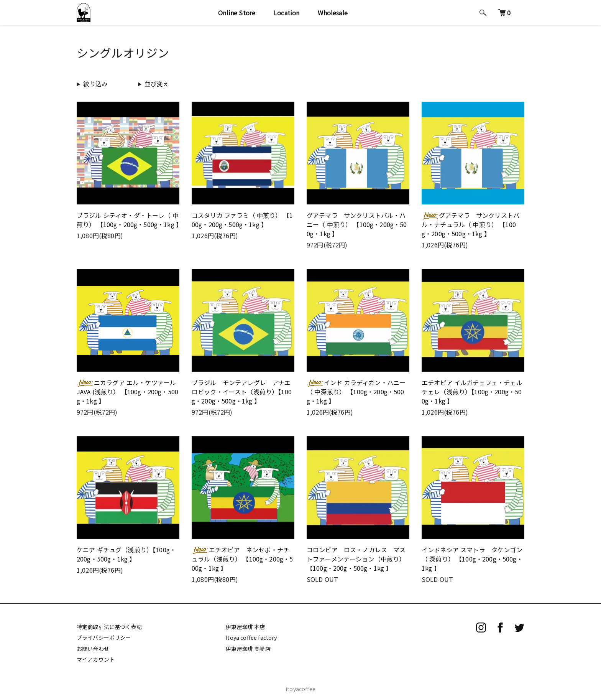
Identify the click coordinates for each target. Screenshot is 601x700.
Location (289, 16)
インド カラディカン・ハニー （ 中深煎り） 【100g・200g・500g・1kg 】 (356, 392)
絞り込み (96, 84)
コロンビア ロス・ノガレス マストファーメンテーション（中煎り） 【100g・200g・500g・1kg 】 (356, 559)
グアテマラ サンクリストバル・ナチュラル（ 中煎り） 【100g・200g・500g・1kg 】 (470, 224)
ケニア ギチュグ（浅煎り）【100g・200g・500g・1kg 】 (126, 554)
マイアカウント (96, 659)
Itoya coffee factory (251, 637)
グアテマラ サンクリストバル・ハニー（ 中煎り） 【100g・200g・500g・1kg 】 (357, 224)
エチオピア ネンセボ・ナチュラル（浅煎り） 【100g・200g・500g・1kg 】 (242, 559)
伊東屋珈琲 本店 (245, 627)
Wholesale (335, 16)
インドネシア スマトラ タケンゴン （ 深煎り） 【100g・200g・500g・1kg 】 (472, 559)
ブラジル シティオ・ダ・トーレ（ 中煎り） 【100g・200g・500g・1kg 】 (129, 220)
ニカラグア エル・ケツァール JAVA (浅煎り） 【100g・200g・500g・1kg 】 (127, 392)
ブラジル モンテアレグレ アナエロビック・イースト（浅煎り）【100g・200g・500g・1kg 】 (242, 392)
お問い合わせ (93, 649)
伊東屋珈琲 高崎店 (248, 649)
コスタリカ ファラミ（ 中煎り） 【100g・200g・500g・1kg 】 (242, 220)
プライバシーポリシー (104, 637)
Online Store (239, 16)
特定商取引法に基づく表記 (109, 627)
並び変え (157, 84)
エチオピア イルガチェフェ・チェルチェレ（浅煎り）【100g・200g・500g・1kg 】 (472, 392)
